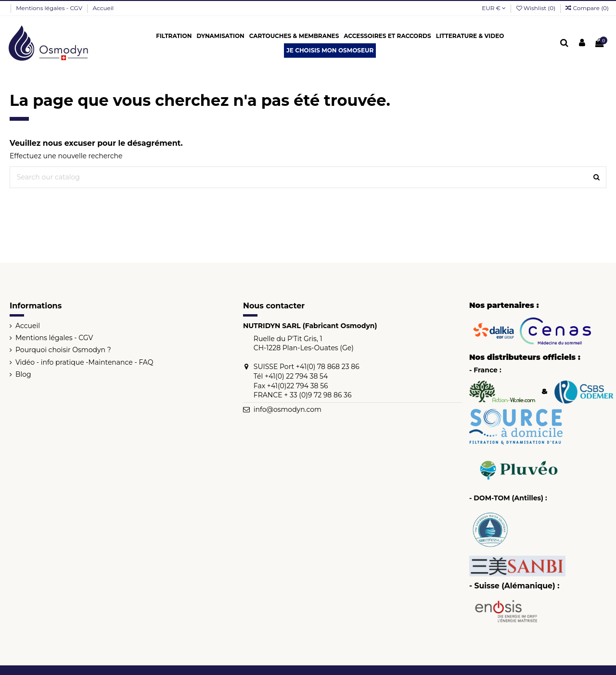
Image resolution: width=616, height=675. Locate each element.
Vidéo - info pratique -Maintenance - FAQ (84, 362)
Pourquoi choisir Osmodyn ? (63, 350)
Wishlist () (537, 8)
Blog (23, 374)
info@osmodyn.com (288, 409)
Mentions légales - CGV (50, 8)
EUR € (494, 8)
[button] (174, 36)
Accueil (103, 8)
